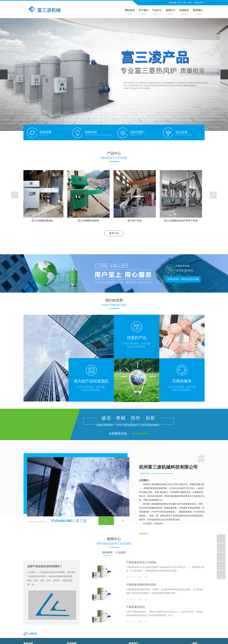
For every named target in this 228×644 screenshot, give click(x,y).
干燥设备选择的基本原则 (141, 585)
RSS (180, 3)
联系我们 (198, 10)
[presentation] (4, 74)
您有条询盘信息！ (196, 3)
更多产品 (114, 233)
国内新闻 (107, 553)
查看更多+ (144, 534)
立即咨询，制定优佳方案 (183, 279)
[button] (110, 124)
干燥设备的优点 (136, 607)
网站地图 (173, 3)
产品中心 (157, 10)
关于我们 (143, 10)
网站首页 (130, 10)
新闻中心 (171, 10)
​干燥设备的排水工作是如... (142, 562)
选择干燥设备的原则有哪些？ (45, 566)
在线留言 (184, 10)
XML (185, 3)
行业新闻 (121, 553)
